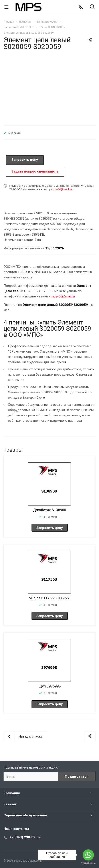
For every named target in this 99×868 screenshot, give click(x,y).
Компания (12, 793)
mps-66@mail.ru (61, 189)
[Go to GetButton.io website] (88, 863)
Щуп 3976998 (49, 686)
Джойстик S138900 (49, 510)
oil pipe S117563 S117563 (50, 598)
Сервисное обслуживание (25, 815)
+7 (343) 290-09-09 (25, 837)
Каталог (10, 804)
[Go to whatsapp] (88, 855)
